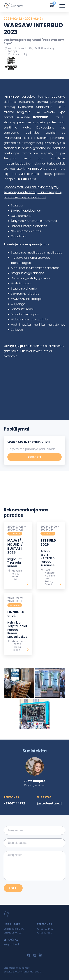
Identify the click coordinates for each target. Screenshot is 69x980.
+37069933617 (44, 933)
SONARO (17, 972)
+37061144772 (14, 803)
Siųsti (13, 888)
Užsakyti (34, 457)
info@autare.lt (11, 944)
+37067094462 (45, 929)
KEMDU (37, 972)
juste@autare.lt (49, 803)
